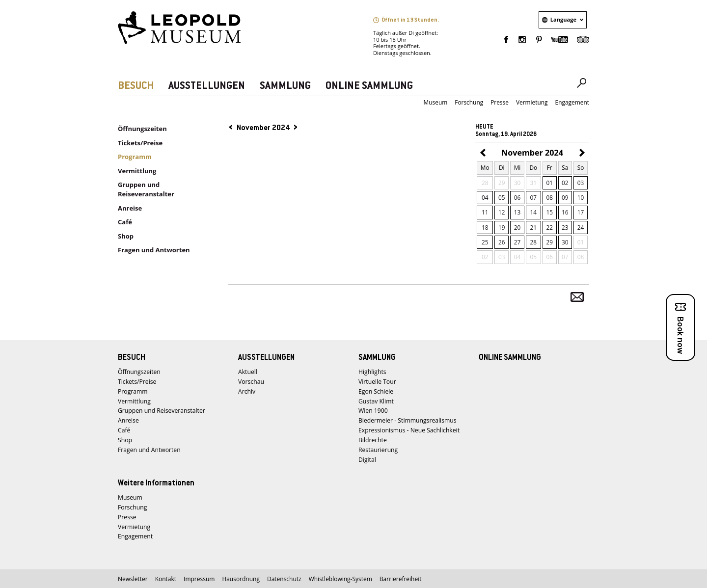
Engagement (572, 102)
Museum (436, 102)
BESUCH (136, 86)
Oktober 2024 (484, 153)
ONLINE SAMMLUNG (369, 86)
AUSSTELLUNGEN (207, 86)
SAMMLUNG (285, 86)
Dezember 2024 (580, 153)
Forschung (469, 102)
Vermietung (532, 102)
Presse (500, 102)
